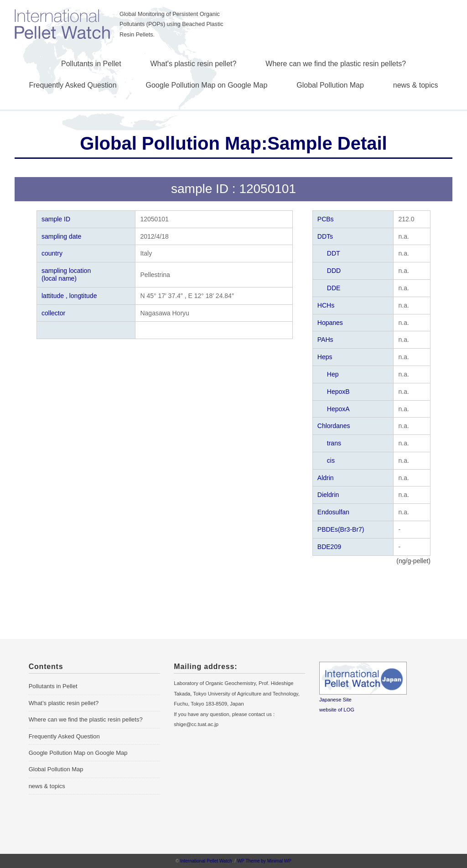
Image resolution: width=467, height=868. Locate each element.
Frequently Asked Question (73, 85)
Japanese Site (335, 700)
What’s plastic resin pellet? (64, 703)
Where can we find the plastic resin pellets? (336, 64)
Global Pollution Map (330, 85)
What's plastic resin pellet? (194, 64)
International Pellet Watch (206, 861)
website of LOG (337, 710)
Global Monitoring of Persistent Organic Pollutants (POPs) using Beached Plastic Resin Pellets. (171, 24)
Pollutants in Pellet (91, 64)
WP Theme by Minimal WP (264, 861)
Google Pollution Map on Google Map (207, 85)
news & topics (416, 85)
